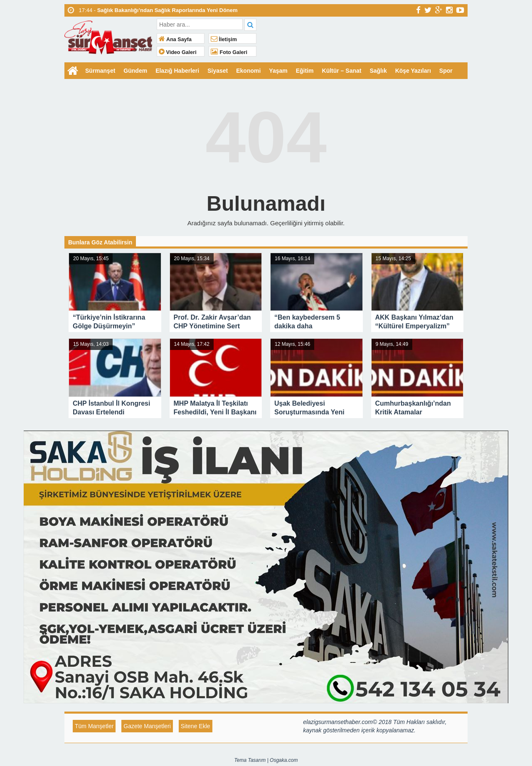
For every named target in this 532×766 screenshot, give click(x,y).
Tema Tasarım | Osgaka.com (266, 760)
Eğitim (305, 71)
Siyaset (218, 71)
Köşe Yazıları (413, 71)
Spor (446, 71)
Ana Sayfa (175, 39)
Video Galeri (178, 52)
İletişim (224, 39)
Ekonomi (248, 71)
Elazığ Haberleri (177, 71)
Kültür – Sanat (342, 71)
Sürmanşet (100, 71)
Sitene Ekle (196, 726)
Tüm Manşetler (94, 726)
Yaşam (278, 71)
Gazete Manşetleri (147, 726)
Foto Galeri (229, 52)
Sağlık (378, 71)
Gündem (135, 71)
